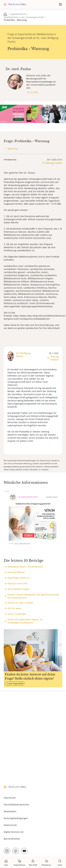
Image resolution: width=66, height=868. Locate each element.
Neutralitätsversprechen (17, 805)
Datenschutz (10, 825)
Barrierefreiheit (12, 839)
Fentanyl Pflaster (16, 572)
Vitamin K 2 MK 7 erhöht (20, 603)
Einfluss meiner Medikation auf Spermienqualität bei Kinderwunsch (33, 596)
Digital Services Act (14, 832)
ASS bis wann (15, 608)
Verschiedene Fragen (18, 589)
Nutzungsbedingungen (16, 818)
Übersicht (13, 149)
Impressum (10, 798)
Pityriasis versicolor (18, 583)
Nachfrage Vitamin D (18, 578)
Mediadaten (10, 811)
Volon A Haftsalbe (17, 614)
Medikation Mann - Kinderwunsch (25, 567)
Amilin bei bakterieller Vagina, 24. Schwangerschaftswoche (25, 621)
